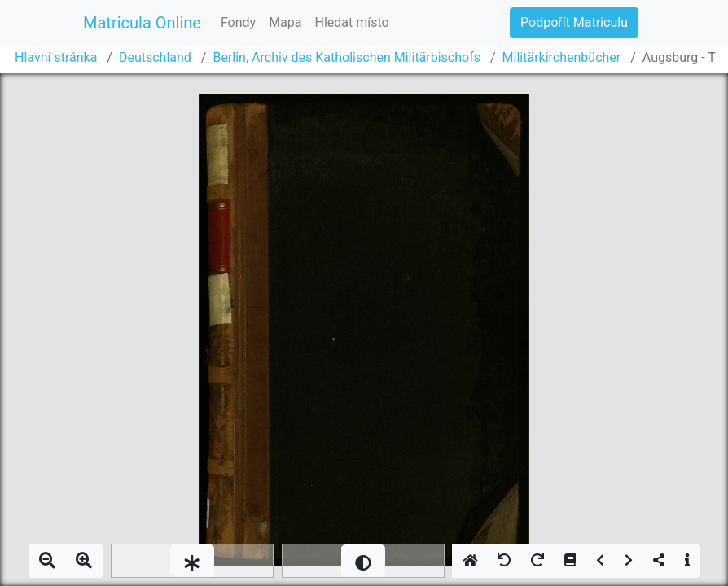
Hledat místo (352, 22)
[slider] (192, 561)
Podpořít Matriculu (574, 22)
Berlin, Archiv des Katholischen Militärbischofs (346, 57)
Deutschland (155, 57)
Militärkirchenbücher (562, 57)
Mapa (285, 22)
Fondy (238, 22)
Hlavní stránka (56, 57)
